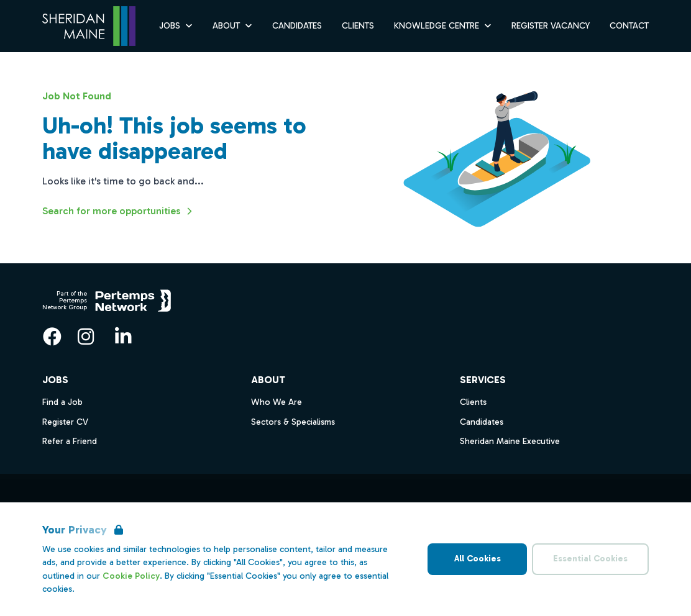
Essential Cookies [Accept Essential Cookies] (590, 559)
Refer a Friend (70, 441)
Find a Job (62, 402)
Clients (473, 402)
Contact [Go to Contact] (629, 26)
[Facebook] (52, 337)
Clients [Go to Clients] (358, 26)
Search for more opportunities (119, 211)
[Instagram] (86, 337)
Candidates (482, 422)
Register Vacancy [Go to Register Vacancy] (551, 26)
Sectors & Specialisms (293, 422)
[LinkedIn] (123, 337)
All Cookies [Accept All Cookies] (478, 559)
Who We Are (277, 402)
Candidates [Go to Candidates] (297, 26)
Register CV (65, 422)
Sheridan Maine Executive (510, 441)
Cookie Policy (131, 576)
